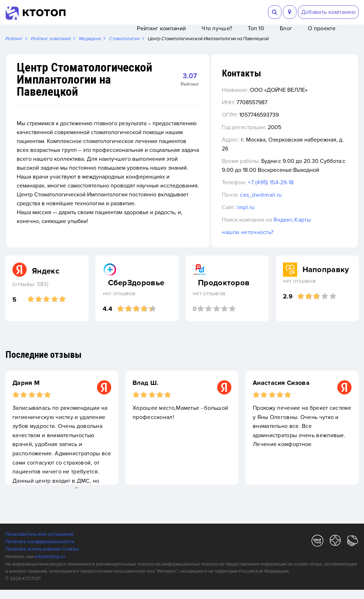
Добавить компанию (328, 12)
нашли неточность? (272, 242)
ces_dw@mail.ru (285, 204)
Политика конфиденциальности (40, 551)
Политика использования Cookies (42, 558)
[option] (62, 437)
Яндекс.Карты (317, 229)
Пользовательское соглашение (39, 544)
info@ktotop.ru (50, 566)
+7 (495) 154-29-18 (295, 192)
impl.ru (270, 217)
